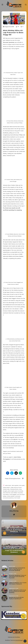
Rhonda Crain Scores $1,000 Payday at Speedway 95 (16, 598)
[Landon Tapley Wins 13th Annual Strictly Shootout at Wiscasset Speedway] (4, 591)
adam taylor (8, 485)
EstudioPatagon (19, 640)
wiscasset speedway (8, 498)
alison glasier (15, 485)
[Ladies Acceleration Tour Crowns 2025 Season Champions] (4, 583)
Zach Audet (17, 498)
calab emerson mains (16, 488)
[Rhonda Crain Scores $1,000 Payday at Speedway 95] (4, 598)
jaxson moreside (19, 491)
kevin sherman (7, 493)
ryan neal (19, 495)
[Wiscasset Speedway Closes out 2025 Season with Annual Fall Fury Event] (4, 576)
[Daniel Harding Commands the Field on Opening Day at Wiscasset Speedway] (4, 568)
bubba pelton (6, 488)
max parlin (20, 493)
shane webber (11, 496)
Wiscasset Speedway (9, 42)
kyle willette (14, 493)
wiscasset (18, 496)
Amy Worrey (14, 511)
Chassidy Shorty (14, 489)
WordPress (18, 637)
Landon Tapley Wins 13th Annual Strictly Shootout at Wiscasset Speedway (18, 591)
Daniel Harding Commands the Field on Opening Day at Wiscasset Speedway (17, 569)
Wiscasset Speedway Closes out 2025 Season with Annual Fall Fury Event (18, 577)
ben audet (22, 485)
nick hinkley (6, 495)
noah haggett (13, 495)
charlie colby (6, 489)
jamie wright (11, 491)
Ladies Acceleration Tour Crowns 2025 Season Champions (18, 583)
